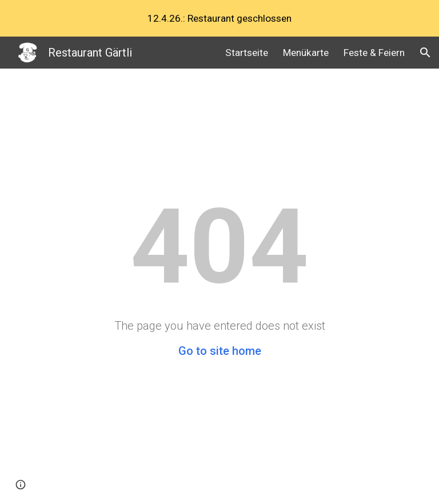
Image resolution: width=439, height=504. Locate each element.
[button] (425, 53)
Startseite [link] (247, 53)
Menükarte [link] (306, 53)
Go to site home (220, 351)
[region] (219, 18)
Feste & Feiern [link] (374, 53)
